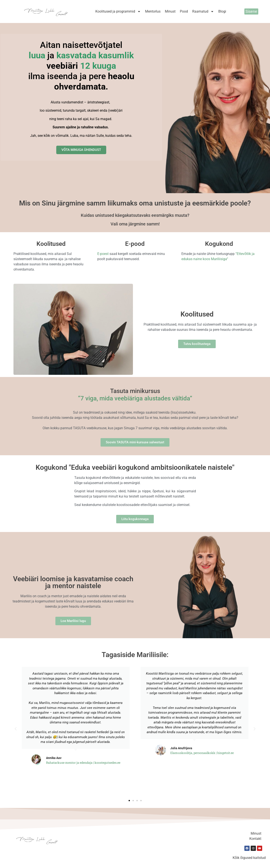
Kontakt (255, 839)
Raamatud (203, 11)
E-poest (103, 254)
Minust (170, 11)
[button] (16, 729)
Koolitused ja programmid (118, 11)
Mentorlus (153, 11)
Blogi (222, 11)
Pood (184, 11)
